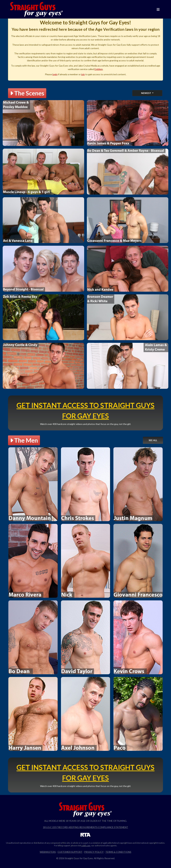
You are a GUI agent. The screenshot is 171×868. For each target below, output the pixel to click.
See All (153, 440)
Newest (146, 93)
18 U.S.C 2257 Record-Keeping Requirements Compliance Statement (85, 827)
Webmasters (48, 852)
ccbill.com (86, 846)
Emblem (99, 69)
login (55, 74)
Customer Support (70, 852)
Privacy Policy (94, 852)
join (83, 74)
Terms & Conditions (118, 852)
